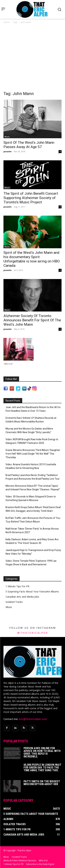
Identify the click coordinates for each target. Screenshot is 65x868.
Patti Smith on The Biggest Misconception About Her (42, 783)
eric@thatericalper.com (33, 719)
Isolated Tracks (14, 602)
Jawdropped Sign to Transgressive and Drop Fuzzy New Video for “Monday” (33, 552)
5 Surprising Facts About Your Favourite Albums (32, 591)
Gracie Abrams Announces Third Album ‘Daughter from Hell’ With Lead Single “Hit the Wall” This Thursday (33, 454)
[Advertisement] (32, 58)
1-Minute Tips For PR (17, 586)
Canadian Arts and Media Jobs (22, 597)
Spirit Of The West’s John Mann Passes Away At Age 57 (29, 145)
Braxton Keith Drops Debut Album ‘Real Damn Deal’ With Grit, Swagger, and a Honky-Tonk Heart (33, 509)
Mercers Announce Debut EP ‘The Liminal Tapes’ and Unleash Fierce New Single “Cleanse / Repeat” (33, 488)
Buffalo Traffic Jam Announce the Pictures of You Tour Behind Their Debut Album (33, 520)
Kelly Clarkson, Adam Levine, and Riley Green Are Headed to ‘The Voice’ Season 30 (32, 541)
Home (6, 22)
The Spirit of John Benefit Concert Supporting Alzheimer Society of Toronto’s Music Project (31, 198)
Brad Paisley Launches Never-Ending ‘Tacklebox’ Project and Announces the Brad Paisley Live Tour (33, 477)
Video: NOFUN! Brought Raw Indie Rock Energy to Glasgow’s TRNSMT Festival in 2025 (32, 441)
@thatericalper (33, 633)
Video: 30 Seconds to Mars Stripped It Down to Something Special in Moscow (31, 498)
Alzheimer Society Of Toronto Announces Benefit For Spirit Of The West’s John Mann (32, 320)
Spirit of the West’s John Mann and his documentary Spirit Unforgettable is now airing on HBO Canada (32, 259)
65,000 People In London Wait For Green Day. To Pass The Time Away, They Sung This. (42, 768)
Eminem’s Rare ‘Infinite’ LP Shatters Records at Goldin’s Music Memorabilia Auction (31, 420)
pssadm (7, 151)
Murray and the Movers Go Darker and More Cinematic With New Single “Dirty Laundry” (29, 430)
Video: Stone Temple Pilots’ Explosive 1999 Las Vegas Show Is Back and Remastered (31, 563)
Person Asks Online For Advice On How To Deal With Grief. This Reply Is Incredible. (42, 752)
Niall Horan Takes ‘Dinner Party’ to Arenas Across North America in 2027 (32, 530)
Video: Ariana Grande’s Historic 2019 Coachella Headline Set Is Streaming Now (31, 466)
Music (7, 137)
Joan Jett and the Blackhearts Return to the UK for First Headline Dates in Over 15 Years (33, 409)
